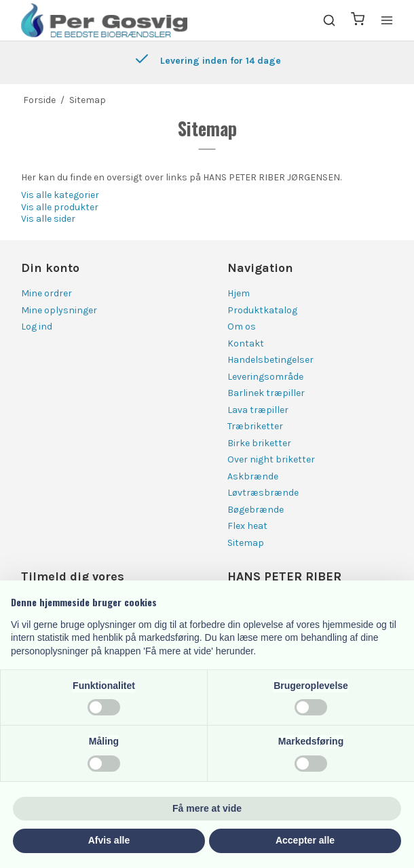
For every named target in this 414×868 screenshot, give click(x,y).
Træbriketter (255, 426)
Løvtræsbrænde (263, 493)
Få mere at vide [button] (207, 808)
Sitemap (246, 543)
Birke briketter (259, 443)
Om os (242, 327)
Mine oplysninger (59, 310)
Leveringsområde (265, 377)
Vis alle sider (48, 219)
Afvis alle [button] (109, 840)
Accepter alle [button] (305, 840)
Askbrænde (253, 476)
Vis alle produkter (60, 207)
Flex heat (247, 526)
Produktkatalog (262, 310)
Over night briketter (271, 459)
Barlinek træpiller (266, 393)
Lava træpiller (258, 410)
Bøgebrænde (256, 510)
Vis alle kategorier (60, 195)
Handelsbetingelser (270, 360)
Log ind (37, 327)
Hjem (239, 293)
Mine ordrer (46, 293)
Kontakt (246, 343)
